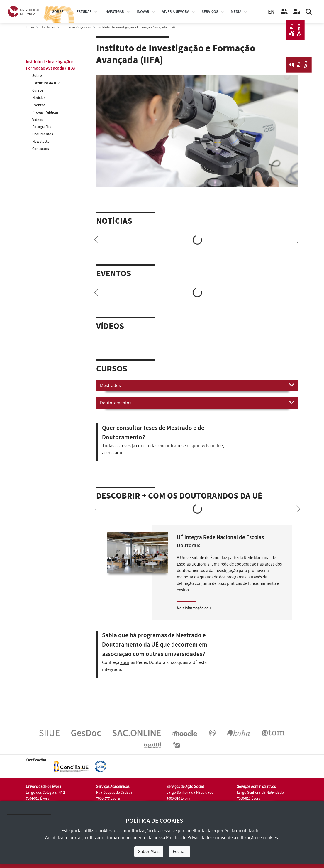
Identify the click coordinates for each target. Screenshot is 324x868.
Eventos (39, 105)
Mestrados (197, 385)
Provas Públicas (45, 112)
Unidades (48, 27)
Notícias (39, 98)
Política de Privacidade (188, 838)
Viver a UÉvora (176, 12)
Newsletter (42, 142)
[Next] (298, 239)
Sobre (58, 12)
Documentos (43, 134)
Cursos (38, 90)
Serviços (210, 12)
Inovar (143, 12)
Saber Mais (149, 852)
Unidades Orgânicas (76, 27)
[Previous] (96, 239)
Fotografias (42, 127)
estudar (84, 12)
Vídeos (38, 120)
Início (30, 27)
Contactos (41, 149)
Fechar (179, 852)
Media (236, 12)
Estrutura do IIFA (46, 83)
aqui (119, 453)
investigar (114, 12)
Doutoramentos (197, 403)
